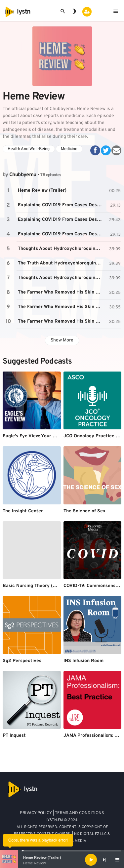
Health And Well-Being (29, 149)
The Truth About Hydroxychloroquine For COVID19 (61, 263)
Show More (62, 340)
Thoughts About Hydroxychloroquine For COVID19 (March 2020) (61, 249)
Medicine (69, 149)
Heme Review (34, 863)
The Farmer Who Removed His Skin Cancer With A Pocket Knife (61, 292)
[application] (62, 860)
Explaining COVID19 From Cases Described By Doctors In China (61, 205)
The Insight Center (23, 511)
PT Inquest (14, 736)
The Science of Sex (84, 511)
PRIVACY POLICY (36, 813)
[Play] (91, 860)
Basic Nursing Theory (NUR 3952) (40, 586)
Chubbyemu (23, 175)
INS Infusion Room (83, 661)
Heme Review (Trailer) (42, 857)
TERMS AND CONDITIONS (80, 813)
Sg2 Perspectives (22, 661)
